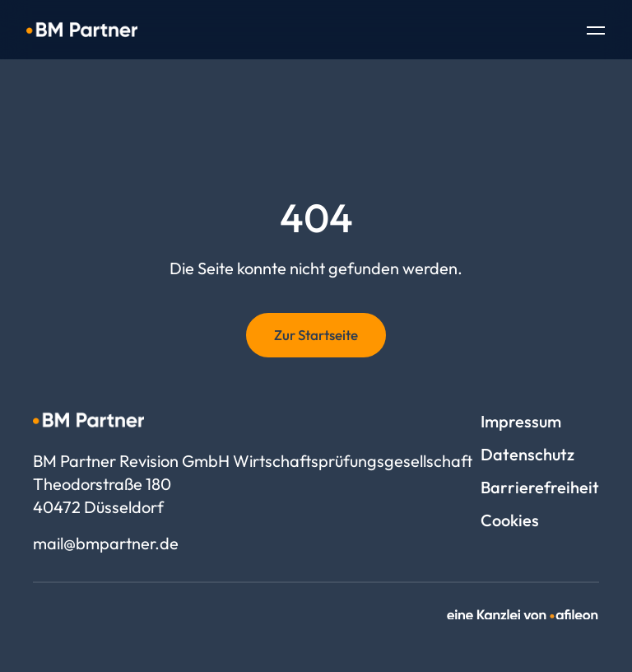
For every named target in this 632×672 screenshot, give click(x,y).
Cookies (510, 520)
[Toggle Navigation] (596, 32)
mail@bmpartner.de (106, 543)
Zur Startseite (316, 335)
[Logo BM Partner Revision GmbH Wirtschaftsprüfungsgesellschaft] (82, 30)
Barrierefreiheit (540, 487)
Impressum (521, 421)
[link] (523, 615)
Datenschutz (527, 454)
